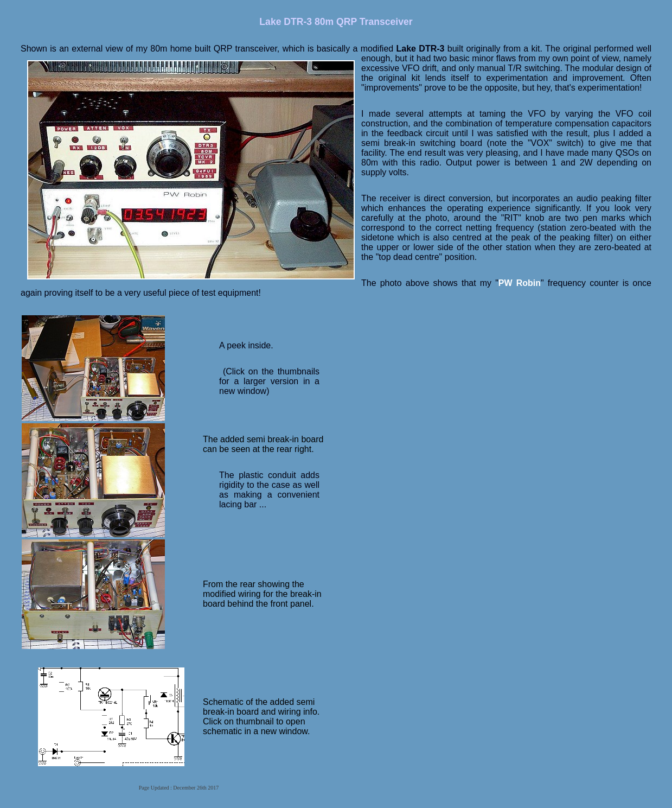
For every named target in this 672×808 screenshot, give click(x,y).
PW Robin (520, 283)
